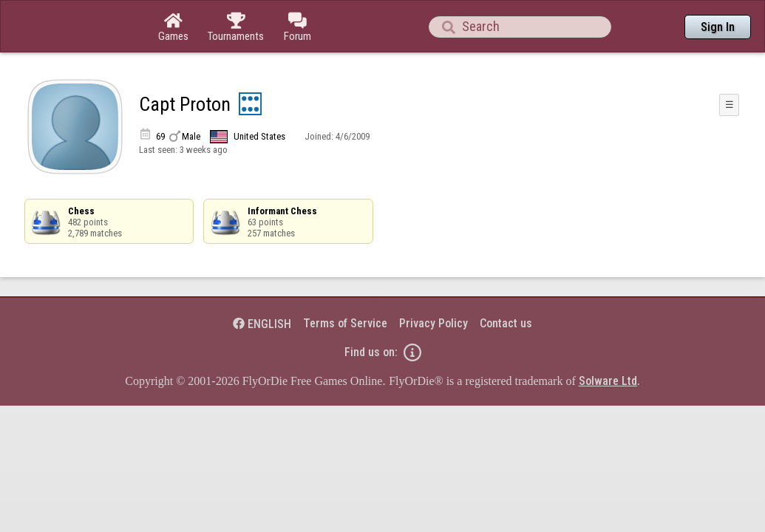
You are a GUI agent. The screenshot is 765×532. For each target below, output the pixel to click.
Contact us (506, 283)
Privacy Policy (433, 283)
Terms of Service (345, 283)
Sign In (718, 27)
